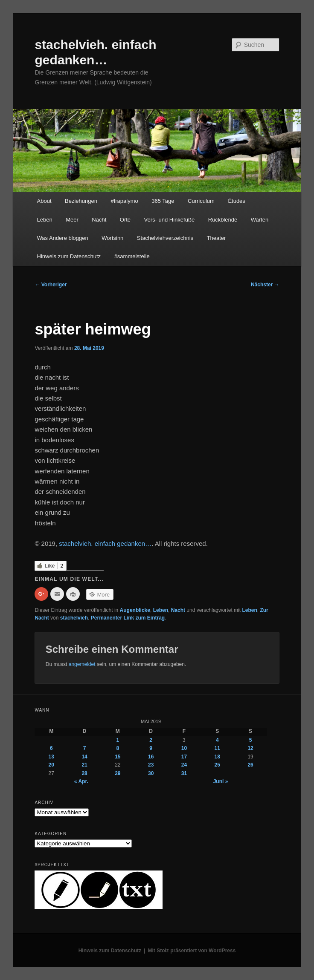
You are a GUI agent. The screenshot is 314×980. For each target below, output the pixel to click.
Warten (260, 220)
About (44, 201)
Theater (217, 238)
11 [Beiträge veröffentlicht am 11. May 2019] (217, 748)
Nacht (99, 220)
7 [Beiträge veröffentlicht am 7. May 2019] (85, 748)
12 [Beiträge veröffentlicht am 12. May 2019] (250, 748)
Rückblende (223, 220)
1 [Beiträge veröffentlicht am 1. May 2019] (118, 740)
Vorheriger (51, 285)
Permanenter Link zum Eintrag (128, 618)
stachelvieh (74, 618)
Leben (45, 220)
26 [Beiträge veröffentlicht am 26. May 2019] (250, 765)
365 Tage (163, 201)
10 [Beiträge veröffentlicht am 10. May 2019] (184, 748)
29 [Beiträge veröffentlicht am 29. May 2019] (118, 773)
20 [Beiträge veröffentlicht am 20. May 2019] (51, 765)
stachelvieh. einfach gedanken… (105, 543)
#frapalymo (124, 201)
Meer (72, 220)
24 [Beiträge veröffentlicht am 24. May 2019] (184, 765)
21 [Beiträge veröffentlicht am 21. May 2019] (84, 765)
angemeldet (82, 664)
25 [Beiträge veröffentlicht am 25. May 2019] (217, 765)
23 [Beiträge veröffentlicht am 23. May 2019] (151, 765)
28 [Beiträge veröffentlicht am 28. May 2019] (84, 773)
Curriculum (201, 201)
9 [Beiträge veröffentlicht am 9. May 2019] (151, 748)
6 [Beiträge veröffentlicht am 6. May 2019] (51, 748)
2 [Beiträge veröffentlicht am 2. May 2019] (151, 740)
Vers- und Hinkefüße (170, 220)
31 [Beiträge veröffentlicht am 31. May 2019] (184, 773)
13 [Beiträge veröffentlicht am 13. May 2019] (51, 757)
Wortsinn (112, 238)
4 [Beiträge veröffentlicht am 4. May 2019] (217, 740)
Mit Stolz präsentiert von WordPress (192, 951)
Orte (125, 220)
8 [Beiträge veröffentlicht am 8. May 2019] (118, 748)
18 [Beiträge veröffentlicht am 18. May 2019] (217, 757)
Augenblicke (135, 610)
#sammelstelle (132, 256)
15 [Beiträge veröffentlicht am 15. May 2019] (118, 757)
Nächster (265, 285)
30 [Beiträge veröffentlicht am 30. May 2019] (151, 773)
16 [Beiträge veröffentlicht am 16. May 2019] (151, 757)
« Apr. (81, 781)
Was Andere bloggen (63, 238)
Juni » (221, 781)
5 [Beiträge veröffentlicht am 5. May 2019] (251, 740)
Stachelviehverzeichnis (165, 238)
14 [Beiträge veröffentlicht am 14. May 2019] (84, 757)
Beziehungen (81, 201)
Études (236, 201)
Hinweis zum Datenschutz (69, 256)
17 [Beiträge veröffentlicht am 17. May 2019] (184, 757)
